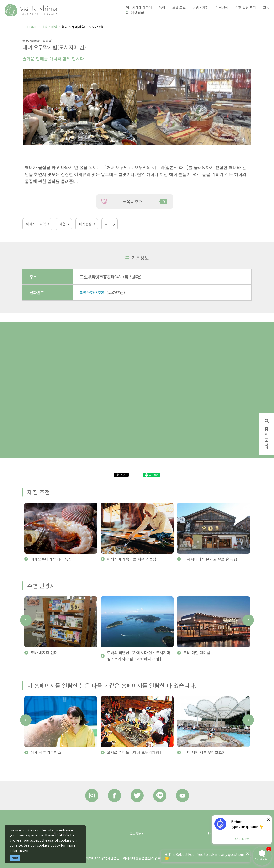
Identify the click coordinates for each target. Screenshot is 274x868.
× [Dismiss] (269, 819)
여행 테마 (137, 13)
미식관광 (85, 224)
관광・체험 (49, 27)
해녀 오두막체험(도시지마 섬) (82, 27)
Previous (26, 620)
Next (248, 620)
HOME (32, 27)
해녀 (108, 224)
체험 (63, 224)
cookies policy (48, 845)
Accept (15, 858)
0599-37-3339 (92, 292)
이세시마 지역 (36, 224)
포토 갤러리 (137, 834)
